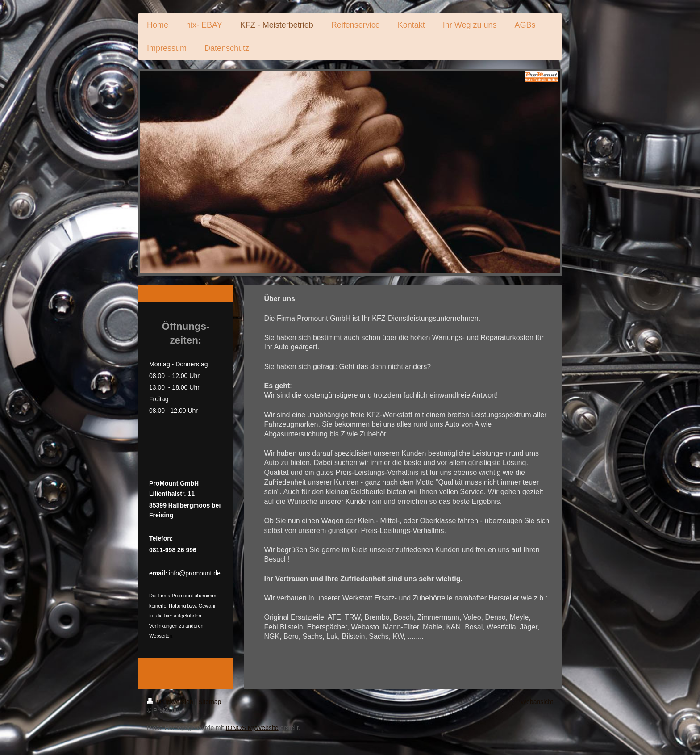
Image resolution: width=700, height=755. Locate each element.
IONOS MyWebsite (252, 728)
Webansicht (537, 702)
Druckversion (171, 702)
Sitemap (210, 702)
